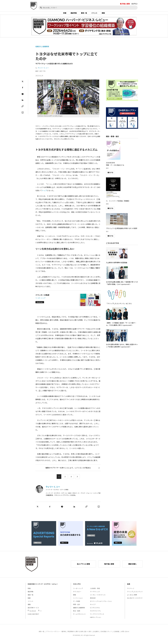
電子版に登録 (125, 4)
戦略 (74, 598)
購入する (110, 175)
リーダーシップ (40, 301)
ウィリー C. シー (43, 70)
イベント (94, 14)
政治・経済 (77, 614)
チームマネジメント (79, 617)
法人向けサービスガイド (135, 601)
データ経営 (77, 604)
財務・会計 (77, 607)
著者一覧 (84, 14)
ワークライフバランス (97, 617)
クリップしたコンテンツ (135, 594)
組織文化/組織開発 (42, 49)
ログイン (135, 4)
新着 (65, 14)
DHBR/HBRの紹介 (33, 617)
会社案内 (96, 634)
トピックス (77, 587)
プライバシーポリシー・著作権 (56, 634)
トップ (44, 193)
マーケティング (95, 594)
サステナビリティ (96, 614)
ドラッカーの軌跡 (42, 298)
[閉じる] (164, 11)
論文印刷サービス (33, 610)
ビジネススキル (95, 610)
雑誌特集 (74, 14)
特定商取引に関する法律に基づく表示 (79, 634)
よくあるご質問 (132, 598)
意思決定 (93, 601)
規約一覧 (42, 634)
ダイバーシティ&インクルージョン (101, 604)
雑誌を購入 (132, 567)
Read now (40, 305)
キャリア (93, 607)
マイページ (131, 591)
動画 (29, 601)
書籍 (103, 14)
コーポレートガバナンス (98, 598)
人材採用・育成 (95, 591)
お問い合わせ (125, 634)
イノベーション (78, 601)
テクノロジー (77, 594)
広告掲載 (116, 634)
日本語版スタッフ (106, 634)
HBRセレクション (96, 620)
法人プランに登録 (83, 567)
